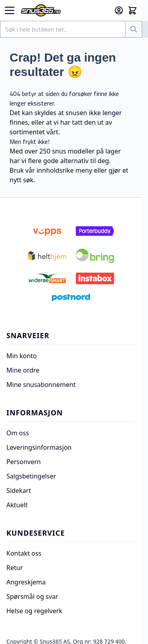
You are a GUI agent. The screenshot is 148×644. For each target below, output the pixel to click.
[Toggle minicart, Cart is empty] (132, 10)
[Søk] (134, 29)
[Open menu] (10, 10)
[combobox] (63, 29)
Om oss (18, 433)
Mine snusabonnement (41, 385)
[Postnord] (71, 297)
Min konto (22, 356)
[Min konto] (119, 10)
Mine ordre (23, 370)
